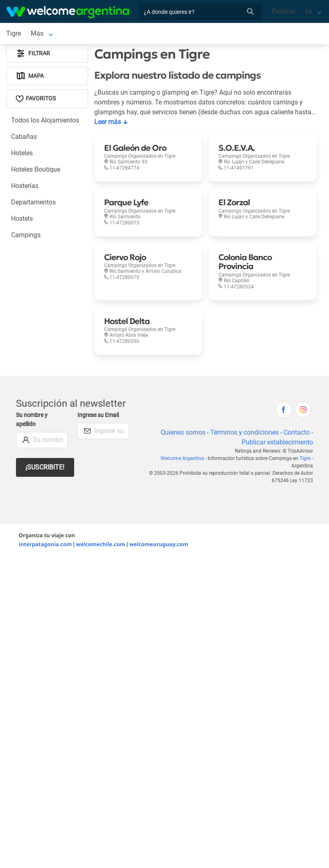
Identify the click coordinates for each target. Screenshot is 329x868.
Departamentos (33, 202)
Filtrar (33, 53)
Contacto (297, 432)
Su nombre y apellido (32, 420)
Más (37, 33)
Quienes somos (183, 432)
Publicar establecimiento (277, 442)
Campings (26, 235)
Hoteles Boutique (36, 169)
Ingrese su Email (98, 415)
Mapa (30, 76)
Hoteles (22, 153)
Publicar (284, 11)
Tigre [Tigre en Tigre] (14, 33)
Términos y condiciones (244, 432)
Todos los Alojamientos (45, 120)
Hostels (22, 219)
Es (309, 11)
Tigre (305, 458)
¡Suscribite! (45, 467)
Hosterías (25, 186)
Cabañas (24, 137)
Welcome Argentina (182, 458)
